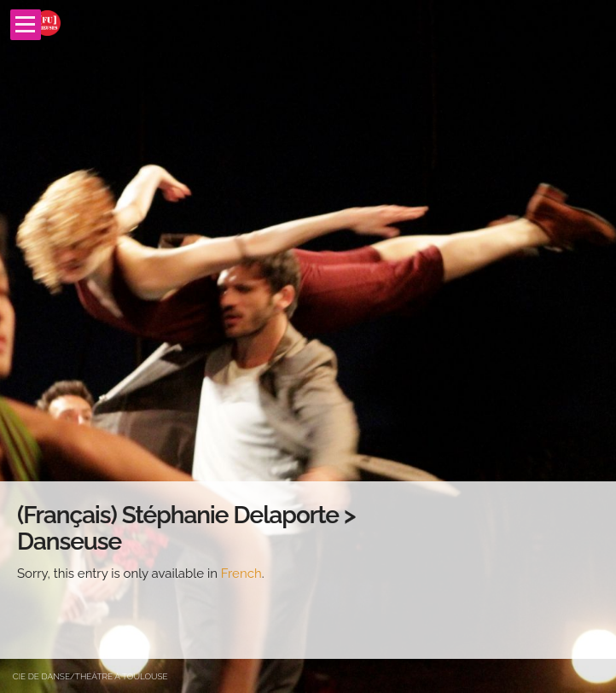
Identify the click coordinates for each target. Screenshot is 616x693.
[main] (308, 570)
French (241, 574)
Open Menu (26, 25)
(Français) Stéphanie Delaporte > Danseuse (186, 528)
